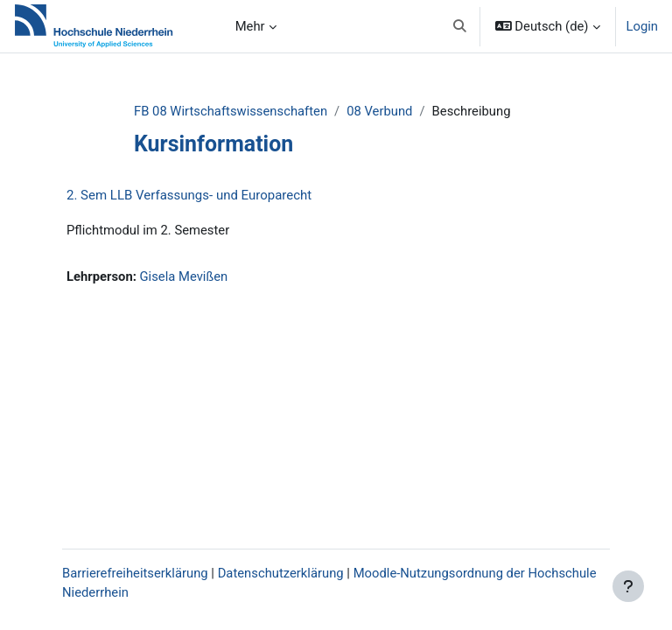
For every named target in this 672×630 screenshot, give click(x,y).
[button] (460, 26)
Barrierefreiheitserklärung (135, 573)
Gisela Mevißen (184, 276)
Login (643, 26)
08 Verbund (379, 111)
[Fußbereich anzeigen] (628, 586)
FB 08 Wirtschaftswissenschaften (231, 111)
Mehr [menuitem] (250, 26)
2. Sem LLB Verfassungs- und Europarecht (189, 195)
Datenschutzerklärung (281, 573)
